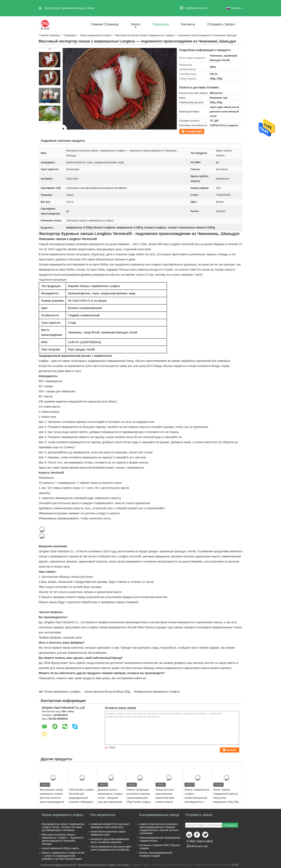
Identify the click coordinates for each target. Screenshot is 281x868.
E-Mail (191, 841)
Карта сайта (205, 841)
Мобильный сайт (197, 846)
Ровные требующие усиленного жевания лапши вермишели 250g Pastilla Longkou (139, 796)
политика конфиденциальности (58, 865)
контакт (183, 131)
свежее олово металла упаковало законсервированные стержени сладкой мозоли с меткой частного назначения (159, 829)
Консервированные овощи (159, 815)
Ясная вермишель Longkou (62, 692)
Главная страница (105, 24)
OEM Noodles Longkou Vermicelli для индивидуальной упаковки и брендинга (81, 796)
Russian (237, 8)
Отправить (230, 825)
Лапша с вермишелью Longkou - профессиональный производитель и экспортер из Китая (197, 798)
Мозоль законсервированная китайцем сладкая (156, 854)
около (136, 24)
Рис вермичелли (103, 815)
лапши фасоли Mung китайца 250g (107, 692)
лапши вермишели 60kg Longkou (60, 848)
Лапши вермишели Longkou (96, 35)
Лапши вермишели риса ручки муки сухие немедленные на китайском (111, 848)
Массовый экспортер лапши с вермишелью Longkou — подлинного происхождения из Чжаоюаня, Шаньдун (63, 839)
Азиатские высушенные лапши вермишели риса (108, 833)
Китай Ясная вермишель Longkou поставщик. (104, 865)
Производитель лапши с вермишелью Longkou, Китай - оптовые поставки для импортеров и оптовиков (63, 827)
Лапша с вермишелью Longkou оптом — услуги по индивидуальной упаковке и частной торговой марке (63, 856)
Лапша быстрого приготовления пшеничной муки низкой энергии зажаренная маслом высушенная (167, 800)
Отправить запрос (221, 24)
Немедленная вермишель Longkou (157, 692)
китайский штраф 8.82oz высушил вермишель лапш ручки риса (110, 826)
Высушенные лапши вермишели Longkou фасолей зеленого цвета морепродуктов (52, 796)
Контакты (188, 24)
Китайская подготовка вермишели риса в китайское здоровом (110, 841)
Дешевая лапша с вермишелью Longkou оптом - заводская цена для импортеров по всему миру (110, 798)
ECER (235, 865)
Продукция (161, 24)
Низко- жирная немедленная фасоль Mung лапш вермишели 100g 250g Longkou (226, 798)
